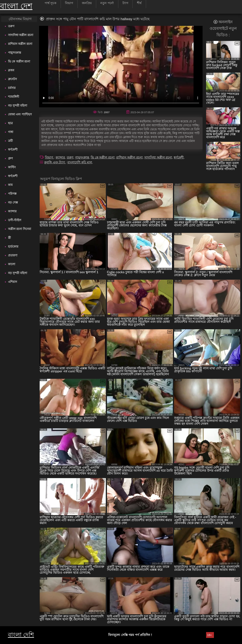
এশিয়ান (13, 282)
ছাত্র (10, 123)
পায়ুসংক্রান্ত (15, 53)
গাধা (11, 132)
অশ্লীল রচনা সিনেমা (19, 229)
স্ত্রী (9, 238)
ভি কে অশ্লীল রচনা (19, 61)
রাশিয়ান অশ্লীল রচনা (20, 44)
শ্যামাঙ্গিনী (14, 97)
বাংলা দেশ (16, 6)
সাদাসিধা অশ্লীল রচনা (21, 35)
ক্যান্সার (12, 211)
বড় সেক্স (13, 202)
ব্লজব (11, 70)
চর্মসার (12, 88)
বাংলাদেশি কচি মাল (80, 162)
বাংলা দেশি (21, 635)
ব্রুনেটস (12, 79)
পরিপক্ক (12, 194)
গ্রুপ (10, 158)
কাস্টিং (12, 167)
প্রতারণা (13, 255)
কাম (10, 185)
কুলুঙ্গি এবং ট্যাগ (55, 162)
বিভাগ (49, 157)
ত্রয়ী (10, 141)
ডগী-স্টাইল (15, 220)
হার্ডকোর (13, 246)
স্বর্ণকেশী (13, 150)
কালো (12, 264)
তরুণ (11, 26)
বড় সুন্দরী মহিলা (17, 105)
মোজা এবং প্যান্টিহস (20, 114)
